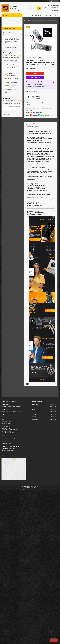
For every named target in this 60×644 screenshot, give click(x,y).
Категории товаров (37, 15)
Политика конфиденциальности (45, 518)
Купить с (35, 77)
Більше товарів (49, 333)
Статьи (5, 23)
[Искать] (39, 8)
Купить (35, 73)
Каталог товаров (49, 385)
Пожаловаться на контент (32, 518)
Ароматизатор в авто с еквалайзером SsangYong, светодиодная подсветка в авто (12, 40)
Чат (54, 640)
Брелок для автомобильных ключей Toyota (12, 107)
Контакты (48, 15)
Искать (5, 19)
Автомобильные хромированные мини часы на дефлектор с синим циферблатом (13, 67)
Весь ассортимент (37, 241)
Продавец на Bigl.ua (30, 517)
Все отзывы (7, 114)
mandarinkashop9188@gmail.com (10, 467)
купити (30, 297)
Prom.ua (37, 515)
